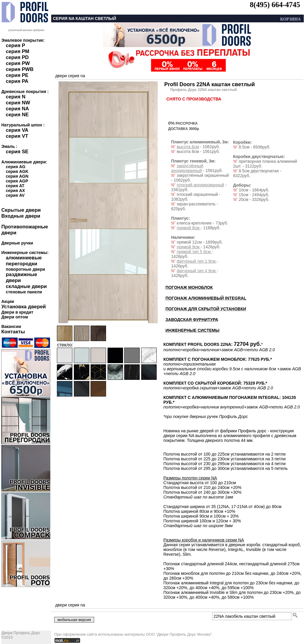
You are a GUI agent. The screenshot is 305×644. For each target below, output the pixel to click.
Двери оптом (15, 317)
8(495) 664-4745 (275, 5)
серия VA (17, 130)
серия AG (15, 167)
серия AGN (17, 176)
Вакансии (11, 326)
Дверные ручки (17, 243)
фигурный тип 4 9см (197, 271)
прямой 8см (189, 228)
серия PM (17, 51)
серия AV (15, 195)
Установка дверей (23, 307)
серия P (15, 45)
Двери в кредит (17, 312)
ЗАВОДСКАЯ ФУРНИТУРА (192, 320)
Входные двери (21, 216)
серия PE (17, 75)
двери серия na (70, 76)
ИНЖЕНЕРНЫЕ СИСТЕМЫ (192, 330)
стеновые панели (24, 292)
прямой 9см (189, 247)
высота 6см (188, 147)
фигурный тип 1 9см (197, 261)
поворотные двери (25, 269)
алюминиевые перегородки (24, 261)
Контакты (13, 332)
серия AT (15, 186)
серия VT (17, 136)
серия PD (17, 57)
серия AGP (17, 181)
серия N (15, 97)
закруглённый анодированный (187, 168)
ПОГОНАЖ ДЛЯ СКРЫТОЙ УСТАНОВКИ (206, 309)
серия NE (17, 115)
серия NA (17, 109)
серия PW (18, 63)
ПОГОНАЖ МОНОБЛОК (189, 287)
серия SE (17, 152)
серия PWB (20, 69)
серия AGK (17, 171)
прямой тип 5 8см (194, 252)
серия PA (17, 81)
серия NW (18, 103)
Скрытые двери (21, 210)
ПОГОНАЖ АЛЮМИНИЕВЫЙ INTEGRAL (206, 298)
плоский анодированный (200, 185)
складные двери (26, 286)
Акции (8, 301)
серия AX (15, 191)
